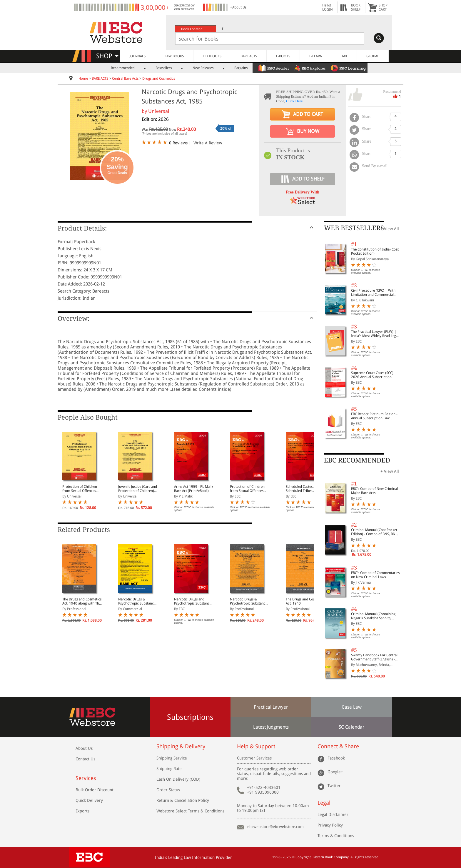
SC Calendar (351, 727)
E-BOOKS (283, 56)
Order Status (168, 790)
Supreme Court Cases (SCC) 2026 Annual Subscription (372, 375)
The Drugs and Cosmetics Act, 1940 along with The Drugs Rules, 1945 (82, 601)
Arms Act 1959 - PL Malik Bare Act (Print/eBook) (194, 489)
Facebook (336, 758)
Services (86, 778)
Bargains (241, 68)
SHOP (107, 56)
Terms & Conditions (336, 836)
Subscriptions (190, 717)
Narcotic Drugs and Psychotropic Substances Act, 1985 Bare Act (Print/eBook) (193, 601)
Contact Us (85, 759)
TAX (344, 56)
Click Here (294, 101)
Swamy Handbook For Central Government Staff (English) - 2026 (374, 657)
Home (83, 79)
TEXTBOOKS (212, 56)
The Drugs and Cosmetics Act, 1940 (305, 601)
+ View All (390, 229)
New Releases (203, 68)
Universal (159, 111)
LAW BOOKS (174, 56)
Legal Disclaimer (333, 814)
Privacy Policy (330, 825)
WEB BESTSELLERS (354, 228)
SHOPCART (383, 7)
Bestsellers (164, 68)
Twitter (334, 786)
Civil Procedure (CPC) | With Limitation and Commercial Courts (373, 293)
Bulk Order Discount (95, 790)
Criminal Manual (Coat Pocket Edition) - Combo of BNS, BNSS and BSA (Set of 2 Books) (375, 532)
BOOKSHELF (356, 7)
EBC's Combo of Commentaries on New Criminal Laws (375, 575)
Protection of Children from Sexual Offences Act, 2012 (80, 489)
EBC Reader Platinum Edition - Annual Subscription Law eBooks (374, 416)
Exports (82, 811)
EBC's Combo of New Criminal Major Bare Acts (374, 491)
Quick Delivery (89, 800)
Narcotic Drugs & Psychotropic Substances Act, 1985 (138, 601)
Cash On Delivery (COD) (178, 779)
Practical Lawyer (271, 707)
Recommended (123, 68)
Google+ (335, 772)
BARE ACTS (249, 56)
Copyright (303, 857)
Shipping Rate (169, 769)
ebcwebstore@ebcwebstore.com (275, 827)
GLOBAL (373, 56)
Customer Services (254, 758)
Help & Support (256, 746)
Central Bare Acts (126, 79)
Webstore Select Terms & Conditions (190, 811)
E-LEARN (316, 56)
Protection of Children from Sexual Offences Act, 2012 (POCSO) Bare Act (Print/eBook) (249, 489)
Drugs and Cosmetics (159, 79)
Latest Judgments (271, 727)
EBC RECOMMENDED (357, 460)
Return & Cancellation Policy (183, 800)
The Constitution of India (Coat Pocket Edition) (375, 251)
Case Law (352, 707)
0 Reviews (178, 143)
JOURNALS (137, 56)
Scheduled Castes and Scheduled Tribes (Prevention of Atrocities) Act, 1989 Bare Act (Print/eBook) (305, 489)
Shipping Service (172, 758)
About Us (84, 748)
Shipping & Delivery (181, 746)
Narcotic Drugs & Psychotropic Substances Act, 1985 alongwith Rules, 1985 (249, 601)
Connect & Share (338, 746)
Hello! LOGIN (328, 7)
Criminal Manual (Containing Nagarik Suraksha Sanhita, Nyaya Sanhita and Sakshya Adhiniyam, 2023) (373, 616)
